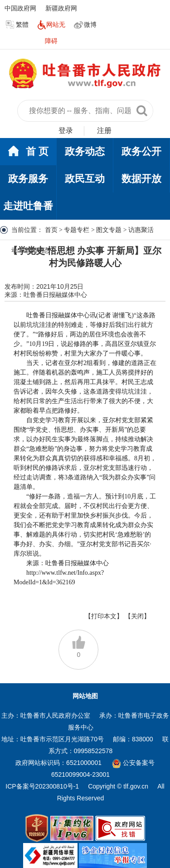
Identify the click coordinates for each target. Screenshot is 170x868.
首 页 (28, 152)
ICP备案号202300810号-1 (42, 786)
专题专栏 (77, 230)
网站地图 (85, 696)
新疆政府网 (61, 8)
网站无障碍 (51, 32)
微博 (85, 25)
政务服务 (28, 179)
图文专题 (109, 230)
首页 (51, 230)
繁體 (17, 25)
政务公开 (141, 151)
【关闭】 (137, 616)
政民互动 (85, 179)
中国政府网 (20, 8)
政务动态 (85, 151)
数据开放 (141, 179)
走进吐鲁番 (28, 206)
